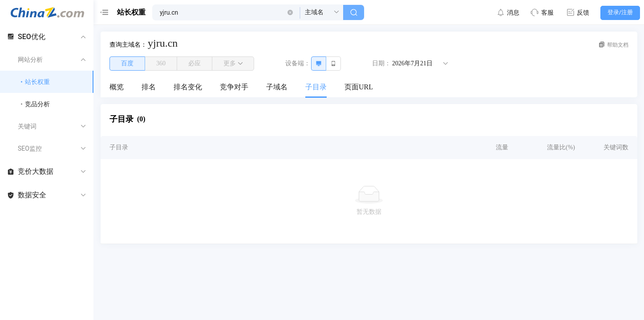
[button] (290, 12)
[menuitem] (117, 88)
